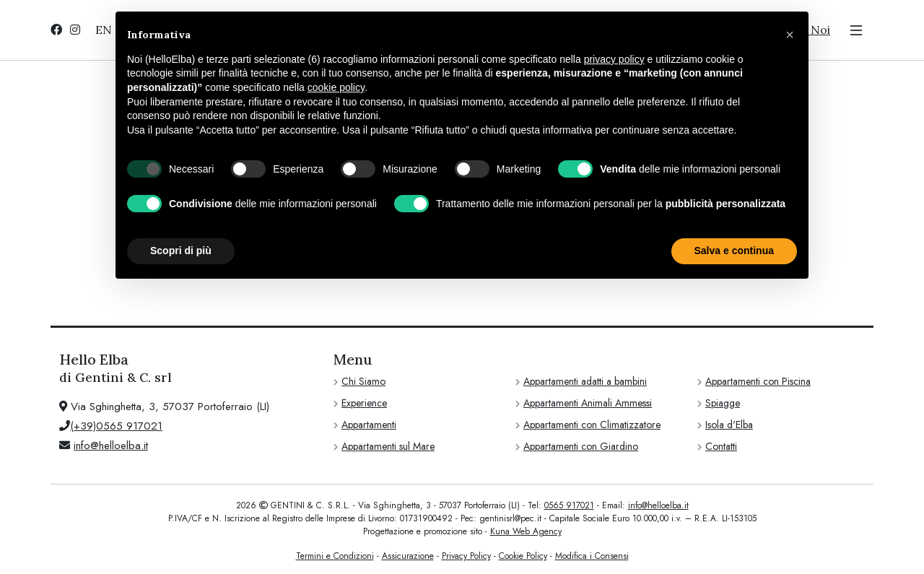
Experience (364, 403)
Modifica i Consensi (592, 556)
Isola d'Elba (729, 425)
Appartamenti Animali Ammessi (588, 403)
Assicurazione (408, 556)
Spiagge (723, 403)
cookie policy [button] (336, 87)
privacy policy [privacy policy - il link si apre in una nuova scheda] (614, 59)
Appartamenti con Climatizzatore (592, 425)
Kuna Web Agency (526, 531)
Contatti (721, 446)
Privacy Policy (466, 556)
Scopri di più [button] (181, 251)
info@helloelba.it (111, 445)
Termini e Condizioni (335, 556)
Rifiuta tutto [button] (632, 251)
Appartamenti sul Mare (388, 446)
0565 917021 (569, 505)
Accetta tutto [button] (743, 251)
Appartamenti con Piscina (758, 381)
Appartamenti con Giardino (581, 446)
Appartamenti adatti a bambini (585, 381)
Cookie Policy (523, 556)
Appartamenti (369, 425)
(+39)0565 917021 (116, 426)
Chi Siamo (363, 381)
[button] (790, 35)
